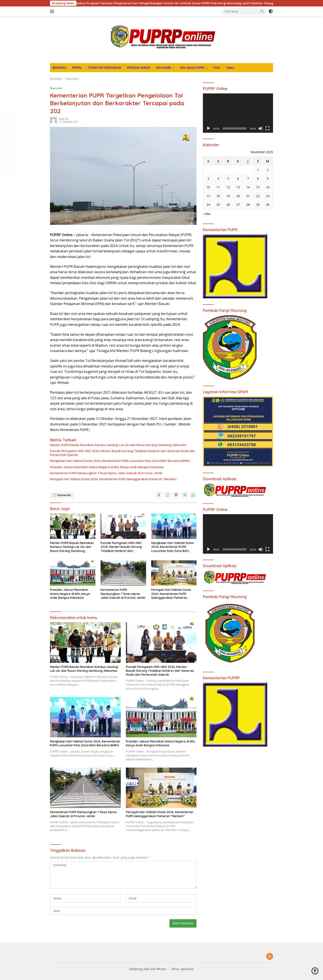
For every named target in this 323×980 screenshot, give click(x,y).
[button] (262, 11)
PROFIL (77, 68)
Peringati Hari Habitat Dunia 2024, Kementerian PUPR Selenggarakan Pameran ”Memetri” (114, 479)
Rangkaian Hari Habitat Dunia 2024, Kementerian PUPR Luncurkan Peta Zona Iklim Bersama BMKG (120, 461)
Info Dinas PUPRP (192, 68)
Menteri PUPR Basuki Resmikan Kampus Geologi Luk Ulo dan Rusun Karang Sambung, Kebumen (118, 445)
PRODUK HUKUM (139, 68)
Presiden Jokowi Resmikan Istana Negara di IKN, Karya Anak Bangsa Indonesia (107, 467)
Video (230, 68)
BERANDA (59, 68)
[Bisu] (261, 128)
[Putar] (208, 128)
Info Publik (164, 68)
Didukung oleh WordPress (148, 969)
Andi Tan (64, 119)
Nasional (56, 88)
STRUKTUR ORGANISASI (105, 68)
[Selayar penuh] (267, 128)
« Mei (207, 214)
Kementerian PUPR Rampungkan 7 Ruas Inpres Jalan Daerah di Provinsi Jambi (106, 473)
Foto (217, 68)
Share (6, 188)
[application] (238, 113)
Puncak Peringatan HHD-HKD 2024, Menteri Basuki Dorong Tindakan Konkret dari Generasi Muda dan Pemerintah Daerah (122, 453)
